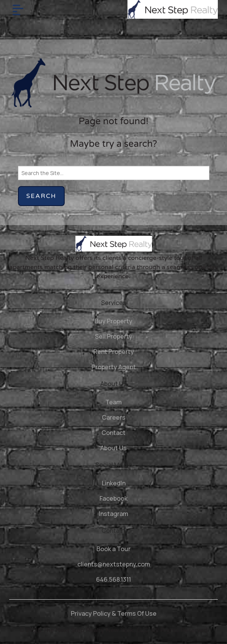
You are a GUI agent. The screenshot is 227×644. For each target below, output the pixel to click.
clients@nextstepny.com (114, 564)
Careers (114, 417)
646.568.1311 (113, 579)
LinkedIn (114, 483)
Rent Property (114, 352)
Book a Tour (113, 549)
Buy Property (113, 321)
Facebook (113, 498)
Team (113, 402)
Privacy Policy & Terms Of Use (114, 613)
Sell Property (114, 336)
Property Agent (114, 367)
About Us (113, 448)
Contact (113, 433)
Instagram (113, 514)
